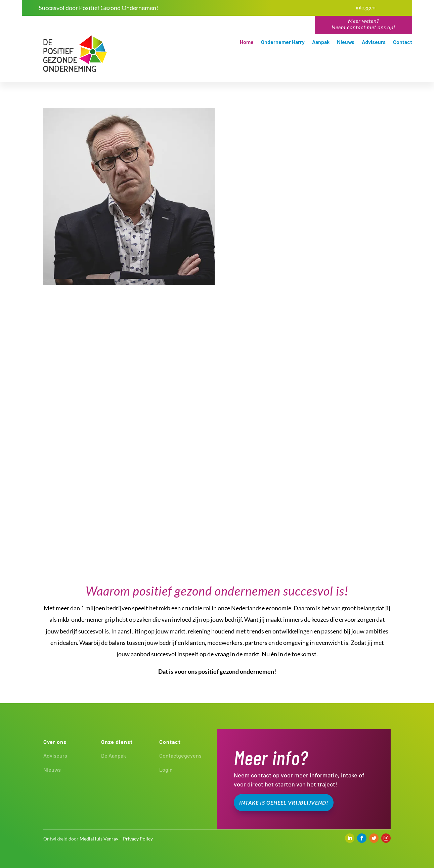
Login (166, 770)
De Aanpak (114, 755)
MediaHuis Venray (99, 839)
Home (247, 42)
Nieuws (346, 42)
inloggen (366, 7)
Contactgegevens (180, 755)
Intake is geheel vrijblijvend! (284, 802)
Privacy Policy (138, 839)
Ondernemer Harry (283, 42)
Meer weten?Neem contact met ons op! (363, 24)
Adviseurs (374, 42)
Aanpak (321, 42)
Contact (403, 42)
